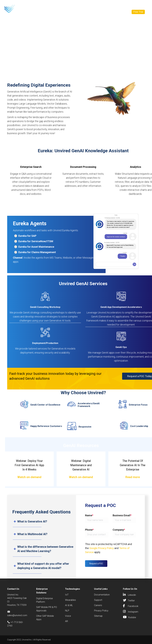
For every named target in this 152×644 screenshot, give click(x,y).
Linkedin (132, 595)
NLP (67, 611)
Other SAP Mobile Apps (45, 618)
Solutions (52, 12)
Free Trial (138, 12)
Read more (133, 477)
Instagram (133, 612)
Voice (68, 616)
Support (98, 600)
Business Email (122, 515)
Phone (89, 530)
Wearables (70, 600)
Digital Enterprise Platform (45, 600)
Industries (69, 12)
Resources (86, 12)
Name (89, 515)
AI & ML (69, 605)
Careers (98, 605)
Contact (118, 12)
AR (67, 621)
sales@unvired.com (104, 4)
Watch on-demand (29, 477)
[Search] (130, 4)
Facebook (133, 606)
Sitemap (98, 616)
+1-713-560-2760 (81, 4)
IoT (67, 595)
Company (104, 12)
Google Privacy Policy (102, 548)
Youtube (132, 617)
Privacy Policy (101, 611)
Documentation (102, 595)
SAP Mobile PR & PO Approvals (47, 609)
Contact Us (62, 4)
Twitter (131, 601)
